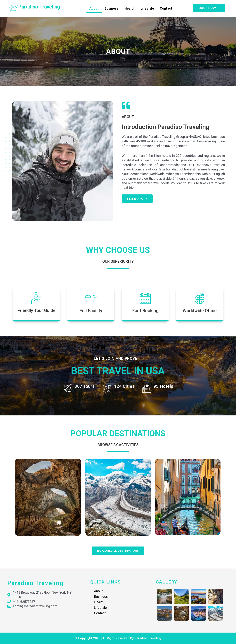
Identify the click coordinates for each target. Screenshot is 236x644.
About (94, 8)
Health (130, 8)
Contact (166, 8)
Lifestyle (147, 8)
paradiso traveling (39, 7)
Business (112, 8)
